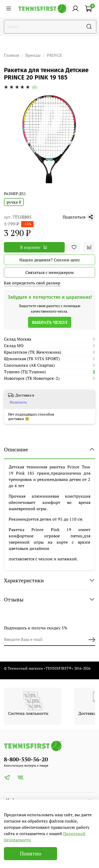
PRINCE (54, 55)
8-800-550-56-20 (26, 759)
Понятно (31, 853)
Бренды (33, 55)
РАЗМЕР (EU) (15, 194)
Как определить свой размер (32, 283)
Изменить (18, 402)
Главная (12, 55)
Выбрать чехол (50, 322)
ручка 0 (14, 202)
